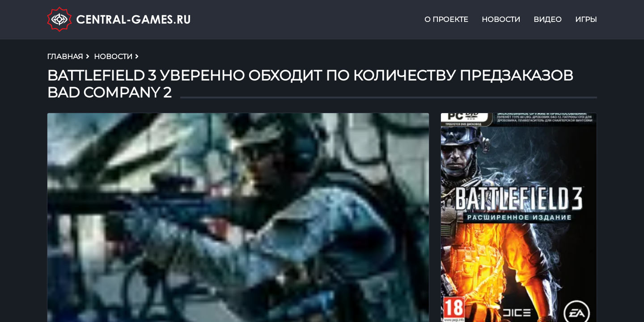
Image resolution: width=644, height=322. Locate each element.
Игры (586, 19)
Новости (501, 19)
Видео (548, 19)
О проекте (446, 19)
